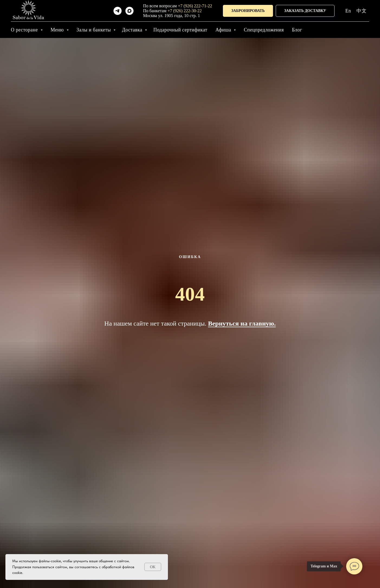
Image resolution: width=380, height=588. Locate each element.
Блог (297, 30)
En (348, 11)
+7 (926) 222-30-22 (184, 11)
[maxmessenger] (129, 11)
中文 (361, 11)
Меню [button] (58, 30)
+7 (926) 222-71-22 (195, 6)
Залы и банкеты (95, 30)
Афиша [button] (224, 30)
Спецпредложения (264, 30)
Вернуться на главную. (242, 323)
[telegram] (118, 11)
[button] (248, 11)
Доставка (133, 30)
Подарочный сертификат (180, 30)
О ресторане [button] (25, 30)
